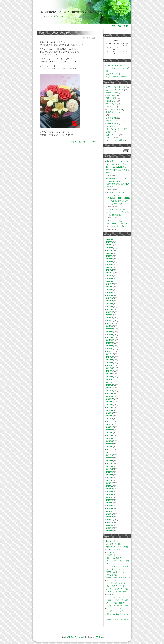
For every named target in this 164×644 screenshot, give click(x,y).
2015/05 (109, 337)
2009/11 (109, 520)
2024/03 (109, 295)
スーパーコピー (112, 580)
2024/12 (109, 270)
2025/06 (109, 253)
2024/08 (109, 281)
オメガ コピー (112, 552)
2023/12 (109, 301)
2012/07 (109, 433)
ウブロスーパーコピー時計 (117, 77)
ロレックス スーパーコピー (117, 569)
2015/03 (109, 343)
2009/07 (109, 531)
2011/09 (109, 458)
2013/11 (109, 388)
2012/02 (109, 444)
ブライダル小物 (112, 104)
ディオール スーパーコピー (117, 597)
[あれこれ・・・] (85, 142)
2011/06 (109, 466)
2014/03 (109, 377)
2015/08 (109, 329)
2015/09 (109, 326)
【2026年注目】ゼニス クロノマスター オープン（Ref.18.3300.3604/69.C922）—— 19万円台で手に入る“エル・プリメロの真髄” (119, 198)
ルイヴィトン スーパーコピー (118, 589)
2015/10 (109, 323)
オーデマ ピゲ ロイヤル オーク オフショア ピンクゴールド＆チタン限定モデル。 (118, 212)
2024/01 (109, 298)
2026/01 (109, 242)
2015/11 (109, 321)
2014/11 (109, 354)
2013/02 (109, 413)
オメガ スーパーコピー (115, 611)
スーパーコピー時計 (114, 140)
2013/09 (109, 393)
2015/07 (109, 332)
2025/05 (109, 256)
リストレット (112, 101)
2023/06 (109, 306)
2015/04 (109, 340)
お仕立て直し (112, 118)
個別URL (75, 142)
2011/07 (109, 463)
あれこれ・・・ (112, 135)
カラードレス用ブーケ (115, 90)
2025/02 (109, 264)
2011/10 (109, 455)
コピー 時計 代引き (114, 558)
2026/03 (109, 239)
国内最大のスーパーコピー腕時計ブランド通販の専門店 (73, 12)
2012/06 (109, 435)
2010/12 (109, 483)
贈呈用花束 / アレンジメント (118, 112)
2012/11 (109, 421)
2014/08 (109, 363)
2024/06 (109, 287)
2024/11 (109, 273)
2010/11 (109, 486)
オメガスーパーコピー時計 (117, 74)
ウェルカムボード (113, 110)
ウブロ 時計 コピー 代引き (117, 572)
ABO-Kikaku (99, 637)
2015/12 (109, 318)
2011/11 (109, 452)
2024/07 (109, 284)
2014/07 (109, 365)
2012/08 (109, 430)
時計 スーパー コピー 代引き (118, 547)
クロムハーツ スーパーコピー (118, 600)
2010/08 (109, 494)
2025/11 (109, 245)
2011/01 (109, 480)
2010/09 (109, 491)
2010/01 (109, 514)
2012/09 (109, 427)
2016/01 (109, 315)
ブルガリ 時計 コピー (115, 555)
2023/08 (109, 304)
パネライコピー (112, 575)
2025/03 (109, 262)
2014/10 (109, 357)
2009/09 (109, 525)
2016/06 (109, 312)
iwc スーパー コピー (114, 541)
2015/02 (109, 346)
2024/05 (109, 290)
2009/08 (109, 528)
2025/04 (109, 259)
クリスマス (111, 138)
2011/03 (109, 475)
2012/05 (109, 438)
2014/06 (109, 368)
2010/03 (109, 508)
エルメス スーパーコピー (116, 592)
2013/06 (109, 402)
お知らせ (110, 132)
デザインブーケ (112, 93)
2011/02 (109, 477)
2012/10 (109, 424)
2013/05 (109, 405)
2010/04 (109, 505)
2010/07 (109, 497)
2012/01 (109, 447)
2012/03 (109, 441)
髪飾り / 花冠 (111, 98)
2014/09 (109, 360)
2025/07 (109, 250)
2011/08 (109, 461)
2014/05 (109, 371)
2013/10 (109, 391)
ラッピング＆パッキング (116, 129)
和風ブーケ (111, 96)
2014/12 (109, 351)
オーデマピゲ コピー (114, 544)
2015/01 (109, 349)
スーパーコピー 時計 (114, 65)
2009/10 (109, 522)
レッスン (110, 126)
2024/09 (109, 278)
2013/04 (109, 407)
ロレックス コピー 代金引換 (117, 566)
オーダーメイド (112, 124)
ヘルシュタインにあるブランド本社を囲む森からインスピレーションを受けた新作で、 (118, 224)
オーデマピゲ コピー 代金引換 (118, 578)
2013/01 (109, 416)
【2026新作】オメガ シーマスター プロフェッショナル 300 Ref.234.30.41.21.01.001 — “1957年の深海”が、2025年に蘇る (118, 167)
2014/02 (109, 379)
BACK (114, 26)
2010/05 (109, 503)
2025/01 (109, 267)
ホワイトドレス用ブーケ (116, 87)
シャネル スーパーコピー (116, 594)
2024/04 (109, 292)
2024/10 (109, 276)
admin (94, 142)
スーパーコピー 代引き (115, 603)
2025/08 (109, 248)
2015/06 (109, 335)
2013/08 (109, 396)
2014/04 (109, 374)
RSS (120, 26)
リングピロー (112, 107)
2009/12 (109, 517)
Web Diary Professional (75, 637)
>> (122, 41)
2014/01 (109, 382)
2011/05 (109, 469)
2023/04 (109, 309)
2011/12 (109, 449)
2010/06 (109, 500)
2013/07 (109, 399)
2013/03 (109, 410)
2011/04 (109, 472)
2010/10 (109, 489)
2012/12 (109, 419)
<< (112, 41)
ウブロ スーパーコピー (115, 608)
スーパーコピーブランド (116, 583)
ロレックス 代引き (114, 550)
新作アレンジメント (114, 121)
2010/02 (109, 511)
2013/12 (109, 385)
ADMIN (126, 26)
